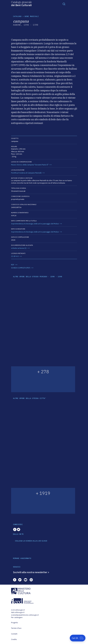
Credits (14, 639)
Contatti (14, 634)
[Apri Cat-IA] (78, 638)
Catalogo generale (21, 3)
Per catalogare (17, 617)
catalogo (17, 16)
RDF (13, 265)
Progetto (15, 623)
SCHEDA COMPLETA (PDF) (21, 268)
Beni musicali (32, 16)
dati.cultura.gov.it (18, 612)
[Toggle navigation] (64, 4)
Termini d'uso (16, 628)
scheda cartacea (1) (19, 248)
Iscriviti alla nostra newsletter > (31, 572)
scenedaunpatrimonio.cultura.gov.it (25, 615)
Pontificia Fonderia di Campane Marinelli (26, 173)
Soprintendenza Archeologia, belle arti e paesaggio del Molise (35, 224)
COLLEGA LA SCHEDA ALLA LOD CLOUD (31, 541)
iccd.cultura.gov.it (18, 610)
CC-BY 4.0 (15, 256)
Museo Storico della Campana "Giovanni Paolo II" (30, 165)
